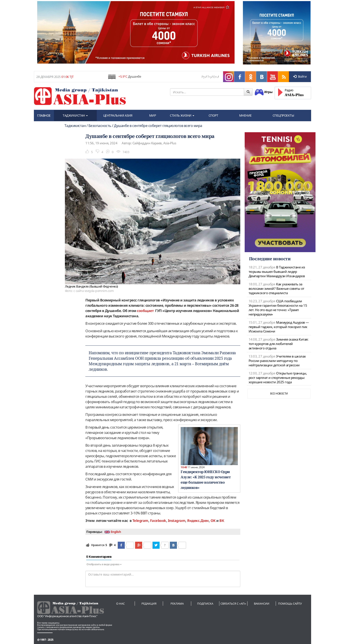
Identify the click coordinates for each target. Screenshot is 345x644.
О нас (120, 604)
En (215, 77)
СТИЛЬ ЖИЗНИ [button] (182, 115)
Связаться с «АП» (233, 604)
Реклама (177, 604)
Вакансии (262, 604)
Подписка (205, 604)
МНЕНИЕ (245, 115)
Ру (203, 77)
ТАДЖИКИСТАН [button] (75, 115)
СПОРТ (213, 115)
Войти (300, 76)
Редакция (149, 604)
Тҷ (209, 77)
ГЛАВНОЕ (44, 115)
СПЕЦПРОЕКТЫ (283, 115)
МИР (153, 115)
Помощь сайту (290, 604)
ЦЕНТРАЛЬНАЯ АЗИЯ (118, 115)
